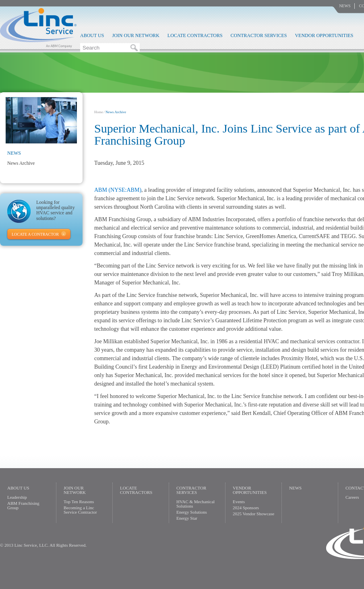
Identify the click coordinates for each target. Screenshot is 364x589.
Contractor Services (259, 35)
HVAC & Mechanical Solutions (195, 504)
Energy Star (187, 518)
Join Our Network (135, 35)
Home (99, 112)
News (345, 6)
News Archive (21, 163)
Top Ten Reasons (79, 502)
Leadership (17, 497)
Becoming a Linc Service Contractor (80, 510)
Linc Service (38, 28)
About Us (92, 35)
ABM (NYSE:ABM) (118, 190)
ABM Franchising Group (23, 505)
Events (239, 502)
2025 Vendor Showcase (253, 514)
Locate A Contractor (35, 234)
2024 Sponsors (246, 508)
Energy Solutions (192, 512)
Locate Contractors (195, 35)
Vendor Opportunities (324, 35)
